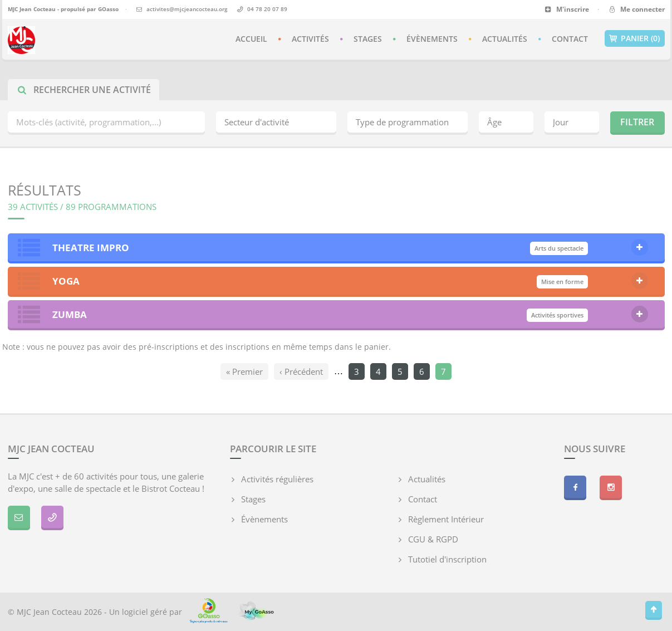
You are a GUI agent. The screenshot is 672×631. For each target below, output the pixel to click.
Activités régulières (277, 479)
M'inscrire (567, 9)
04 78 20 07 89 (267, 9)
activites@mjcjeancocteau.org (187, 9)
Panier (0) (635, 38)
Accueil (251, 39)
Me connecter (636, 9)
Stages (368, 39)
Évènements (432, 39)
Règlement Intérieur (446, 519)
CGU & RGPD (433, 539)
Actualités (505, 39)
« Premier (244, 371)
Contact (570, 39)
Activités (310, 39)
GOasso (108, 9)
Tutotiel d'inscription (447, 559)
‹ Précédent (301, 371)
